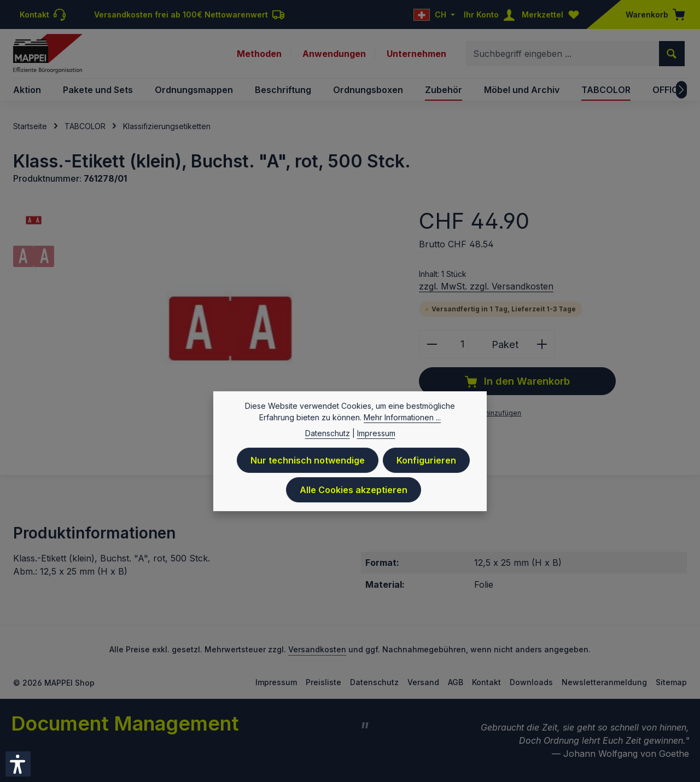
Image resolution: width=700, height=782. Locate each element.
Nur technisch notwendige (308, 462)
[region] (205, 329)
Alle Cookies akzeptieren (354, 492)
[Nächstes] (681, 90)
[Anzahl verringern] (432, 344)
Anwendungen (334, 54)
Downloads (531, 682)
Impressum (276, 682)
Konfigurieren (426, 462)
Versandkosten (317, 649)
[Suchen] (672, 54)
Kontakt (486, 682)
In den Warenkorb (517, 381)
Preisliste (323, 682)
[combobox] (563, 54)
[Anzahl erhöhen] (542, 344)
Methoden (259, 54)
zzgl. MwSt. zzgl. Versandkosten (486, 286)
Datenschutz (374, 682)
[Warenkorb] (652, 15)
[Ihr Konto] (492, 15)
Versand (423, 682)
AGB (456, 682)
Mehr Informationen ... (402, 419)
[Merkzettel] (553, 15)
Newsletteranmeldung (604, 682)
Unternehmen (416, 54)
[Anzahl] (463, 344)
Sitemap (671, 682)
